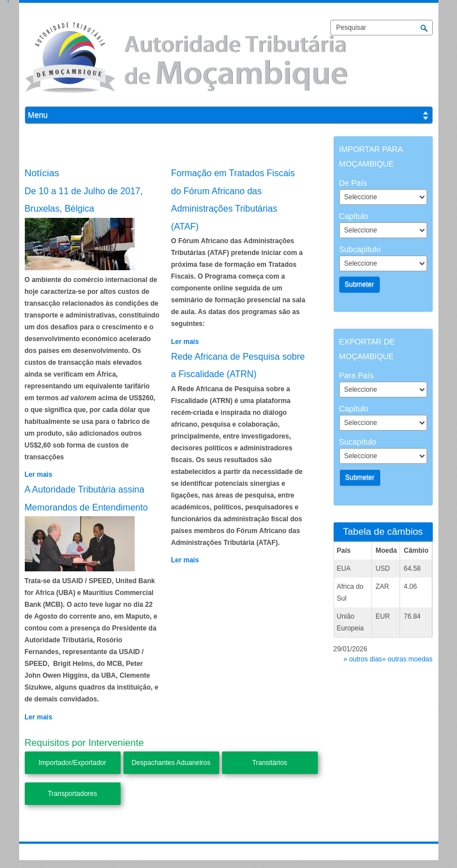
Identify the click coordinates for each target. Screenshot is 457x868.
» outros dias (363, 659)
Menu (38, 115)
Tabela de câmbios (383, 532)
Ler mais (39, 475)
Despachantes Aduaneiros (171, 763)
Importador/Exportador (72, 763)
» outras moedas (407, 659)
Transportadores (73, 794)
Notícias (42, 173)
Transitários (269, 763)
